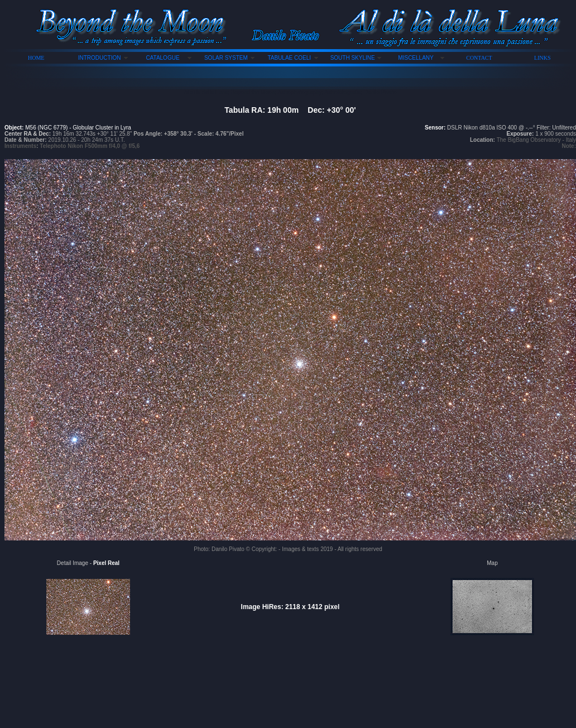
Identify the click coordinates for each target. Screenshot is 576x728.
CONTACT (479, 58)
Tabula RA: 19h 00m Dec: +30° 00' (290, 110)
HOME (36, 58)
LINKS (542, 58)
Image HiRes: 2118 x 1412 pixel (291, 607)
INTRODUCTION (100, 58)
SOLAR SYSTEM (226, 58)
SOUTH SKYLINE (353, 58)
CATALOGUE (162, 58)
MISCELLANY (416, 58)
